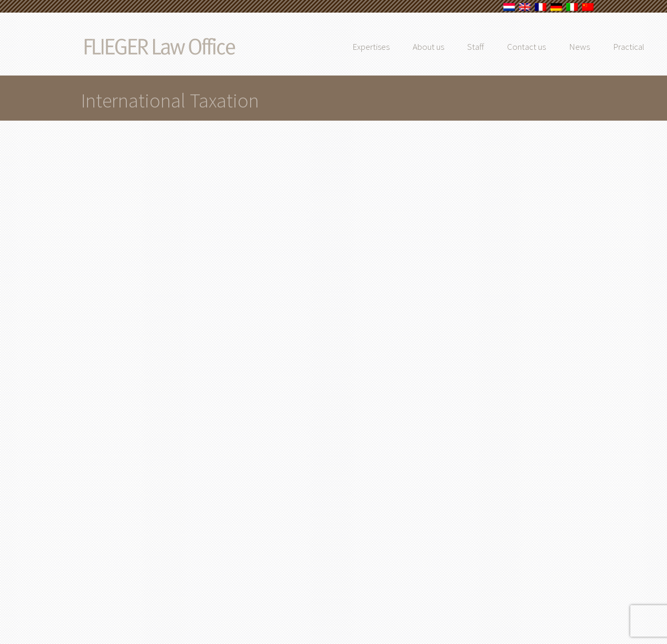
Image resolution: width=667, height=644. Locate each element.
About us (449, 47)
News (600, 47)
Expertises (392, 47)
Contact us (547, 47)
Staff (497, 47)
